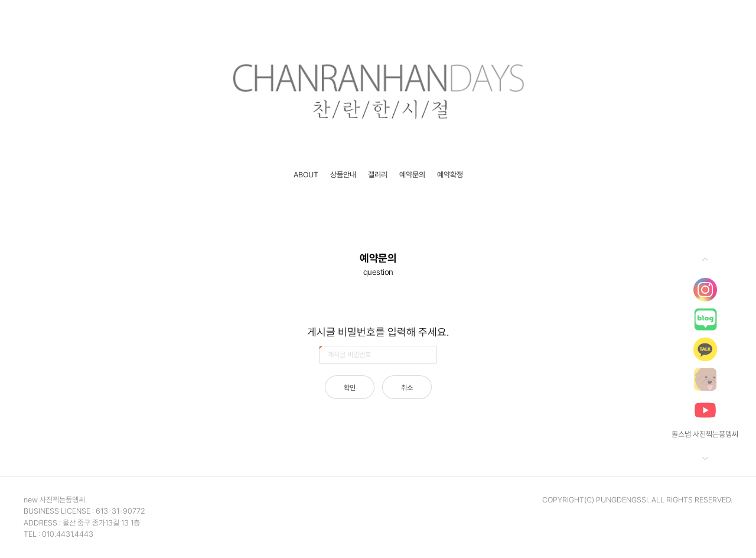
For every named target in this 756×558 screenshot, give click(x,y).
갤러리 (378, 175)
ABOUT (306, 175)
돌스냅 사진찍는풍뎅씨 (705, 434)
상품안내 (343, 175)
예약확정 (450, 175)
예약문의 (412, 175)
